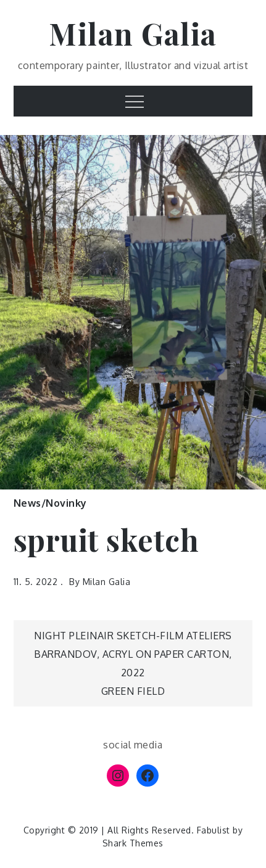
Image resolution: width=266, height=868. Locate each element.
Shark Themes (133, 843)
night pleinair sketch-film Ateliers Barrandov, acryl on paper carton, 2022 (133, 654)
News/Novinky (50, 503)
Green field (133, 691)
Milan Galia (133, 33)
